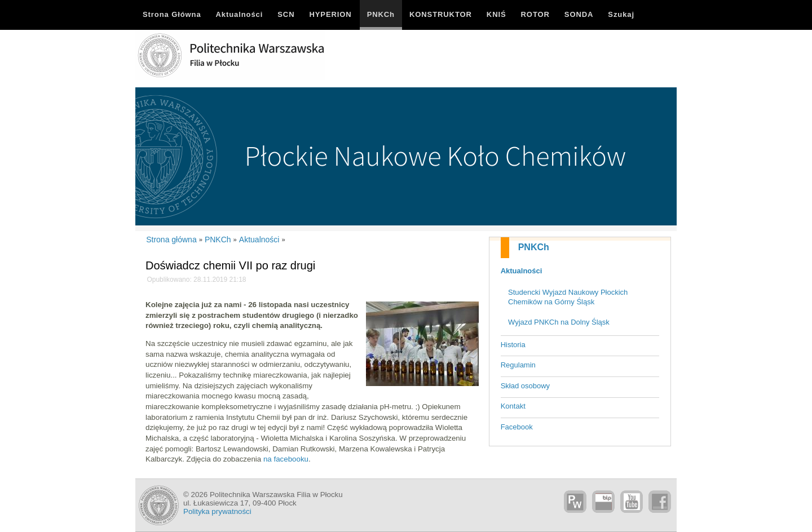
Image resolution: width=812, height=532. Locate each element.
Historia (513, 345)
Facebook (517, 427)
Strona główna (171, 240)
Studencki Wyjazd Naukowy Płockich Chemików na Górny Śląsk (568, 297)
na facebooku (286, 459)
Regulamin (518, 365)
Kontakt (513, 406)
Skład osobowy (525, 386)
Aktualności (522, 271)
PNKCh (534, 247)
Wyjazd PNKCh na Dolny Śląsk (559, 322)
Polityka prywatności (217, 511)
